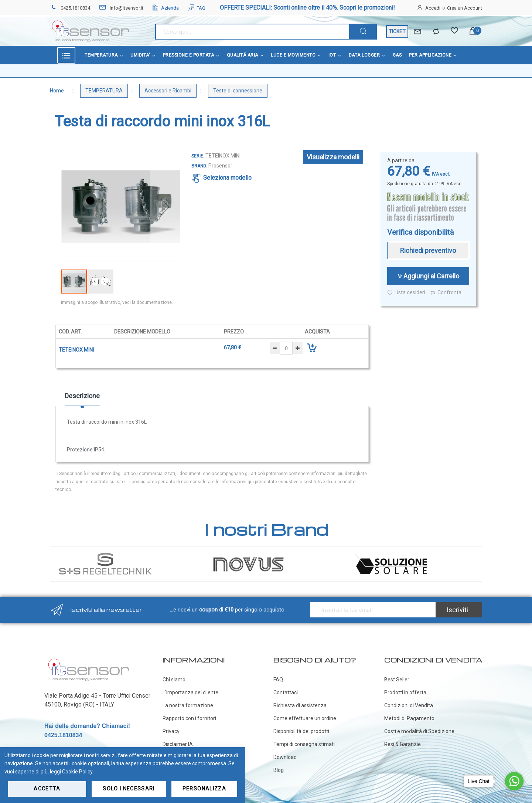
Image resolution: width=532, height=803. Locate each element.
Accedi (433, 8)
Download (285, 757)
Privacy (171, 731)
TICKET (397, 31)
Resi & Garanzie (403, 744)
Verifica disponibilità (420, 232)
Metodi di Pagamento (409, 718)
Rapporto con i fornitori (189, 718)
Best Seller (397, 680)
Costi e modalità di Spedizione (419, 731)
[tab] (82, 399)
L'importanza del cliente (190, 692)
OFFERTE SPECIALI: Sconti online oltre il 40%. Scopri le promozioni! (307, 8)
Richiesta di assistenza (300, 705)
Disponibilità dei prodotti (301, 731)
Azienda (166, 8)
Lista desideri (406, 293)
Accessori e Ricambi (168, 91)
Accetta (47, 789)
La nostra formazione (188, 705)
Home (57, 91)
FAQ (197, 8)
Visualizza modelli (333, 157)
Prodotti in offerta (405, 692)
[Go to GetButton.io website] (514, 795)
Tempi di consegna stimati (304, 744)
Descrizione (82, 396)
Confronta (446, 293)
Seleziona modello (227, 178)
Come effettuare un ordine (305, 718)
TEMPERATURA (104, 91)
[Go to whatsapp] (514, 781)
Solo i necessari (129, 789)
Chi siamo (174, 680)
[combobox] (252, 32)
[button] (165, 207)
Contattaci (286, 692)
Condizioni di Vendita (409, 705)
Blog (279, 770)
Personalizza (204, 789)
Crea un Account (465, 8)
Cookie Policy (77, 772)
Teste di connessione (238, 91)
